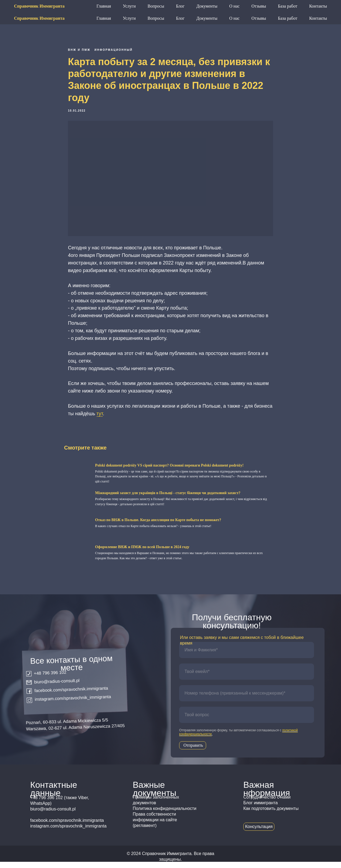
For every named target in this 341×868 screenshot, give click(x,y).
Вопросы (156, 18)
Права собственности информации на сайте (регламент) (155, 826)
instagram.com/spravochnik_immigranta (73, 704)
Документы (207, 18)
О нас (234, 18)
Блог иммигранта (260, 809)
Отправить (193, 751)
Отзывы (259, 18)
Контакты (318, 18)
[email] (247, 678)
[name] (247, 656)
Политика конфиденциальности (165, 815)
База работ (288, 18)
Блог (180, 18)
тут (100, 417)
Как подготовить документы (271, 815)
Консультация (310, 6)
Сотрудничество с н (263, 803)
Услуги (129, 18)
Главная (104, 18)
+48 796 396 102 (192, 6)
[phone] (247, 699)
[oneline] (247, 721)
